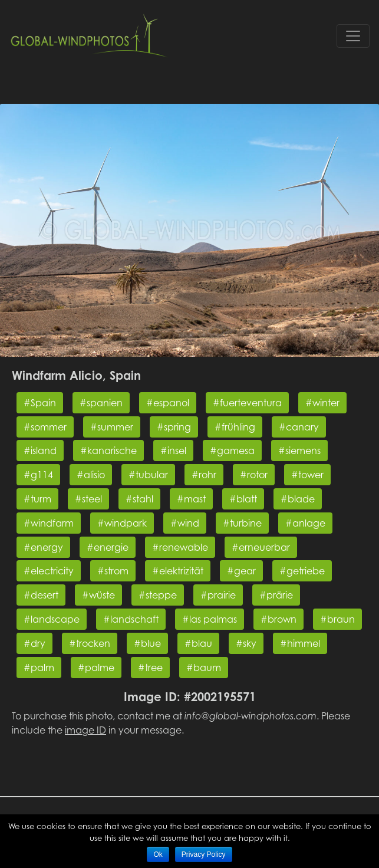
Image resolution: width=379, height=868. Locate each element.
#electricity (49, 571)
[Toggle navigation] (353, 36)
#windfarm (49, 523)
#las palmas (210, 619)
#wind (185, 523)
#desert (41, 595)
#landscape (52, 619)
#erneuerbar (261, 547)
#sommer (45, 427)
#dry (34, 643)
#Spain (40, 403)
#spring (174, 427)
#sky (246, 643)
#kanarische (108, 451)
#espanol (168, 403)
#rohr (204, 475)
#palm (39, 668)
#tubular (148, 475)
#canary (299, 427)
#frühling (235, 427)
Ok (158, 854)
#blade (298, 499)
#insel (173, 451)
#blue (147, 643)
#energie (108, 547)
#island (40, 451)
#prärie (276, 595)
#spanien (101, 403)
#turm (37, 499)
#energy (43, 547)
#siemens (299, 451)
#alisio (91, 475)
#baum (204, 668)
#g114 (38, 475)
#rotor (254, 475)
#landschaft (131, 619)
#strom (113, 571)
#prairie (218, 595)
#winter (322, 403)
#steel (88, 499)
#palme (96, 668)
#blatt (243, 499)
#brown (279, 619)
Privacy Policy (204, 854)
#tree (150, 668)
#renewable (180, 547)
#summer (112, 427)
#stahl (139, 499)
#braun (337, 619)
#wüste (98, 595)
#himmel (300, 643)
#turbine (242, 523)
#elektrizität (178, 571)
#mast (191, 499)
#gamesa (232, 451)
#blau (198, 643)
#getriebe (302, 571)
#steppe (158, 595)
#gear (241, 571)
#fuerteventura (247, 403)
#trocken (90, 643)
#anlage (305, 523)
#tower (307, 475)
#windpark (122, 523)
